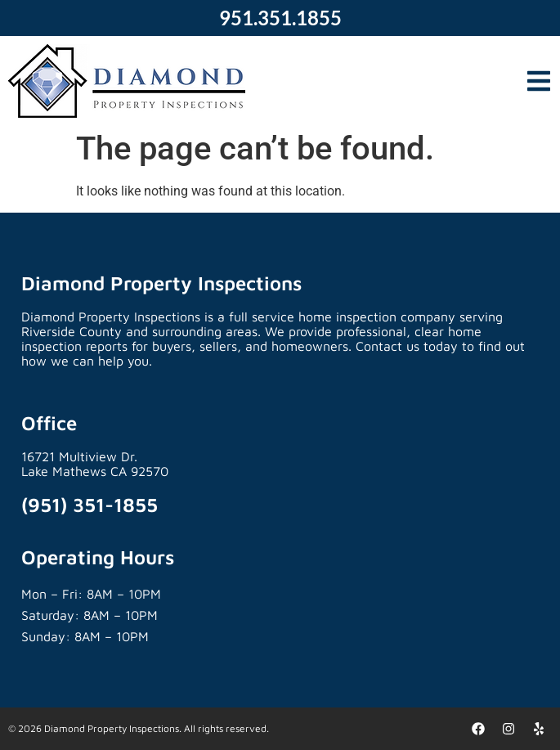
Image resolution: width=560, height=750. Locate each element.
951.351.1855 (280, 18)
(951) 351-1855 (90, 505)
